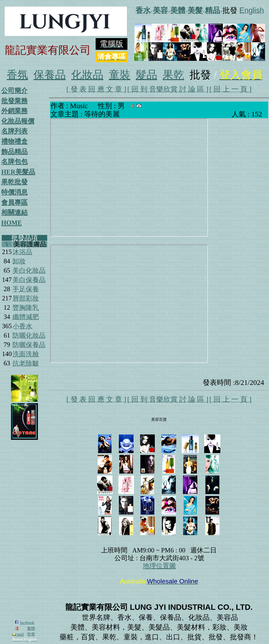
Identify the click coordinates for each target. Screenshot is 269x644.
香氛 (17, 75)
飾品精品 (14, 152)
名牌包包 (14, 162)
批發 (31, 634)
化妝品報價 (18, 121)
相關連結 (14, 212)
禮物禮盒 (14, 141)
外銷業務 (14, 111)
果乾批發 (14, 182)
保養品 (50, 75)
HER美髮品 (18, 172)
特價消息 (14, 192)
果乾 (173, 75)
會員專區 (14, 202)
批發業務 (14, 101)
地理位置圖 (159, 566)
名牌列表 (14, 131)
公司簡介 (14, 91)
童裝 (120, 75)
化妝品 (87, 75)
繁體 (31, 628)
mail (18, 634)
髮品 (146, 75)
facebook (27, 623)
